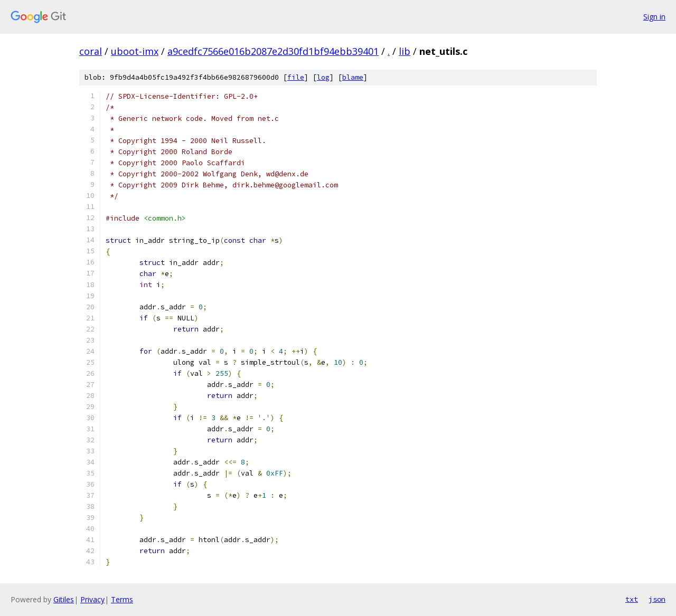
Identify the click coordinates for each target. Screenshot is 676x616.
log (323, 77)
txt (632, 599)
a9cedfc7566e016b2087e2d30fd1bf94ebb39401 (273, 51)
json (657, 599)
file (296, 77)
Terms (122, 599)
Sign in (654, 17)
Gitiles (64, 599)
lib (405, 51)
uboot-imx (135, 51)
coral (91, 51)
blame (353, 77)
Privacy (92, 599)
